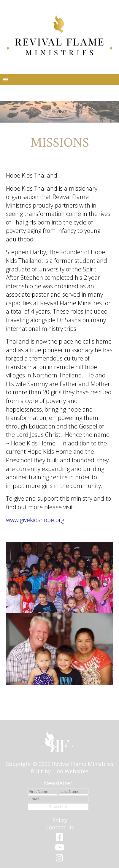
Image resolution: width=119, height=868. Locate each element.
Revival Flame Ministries (83, 764)
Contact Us (60, 827)
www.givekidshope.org (35, 520)
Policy (60, 820)
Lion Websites (70, 771)
